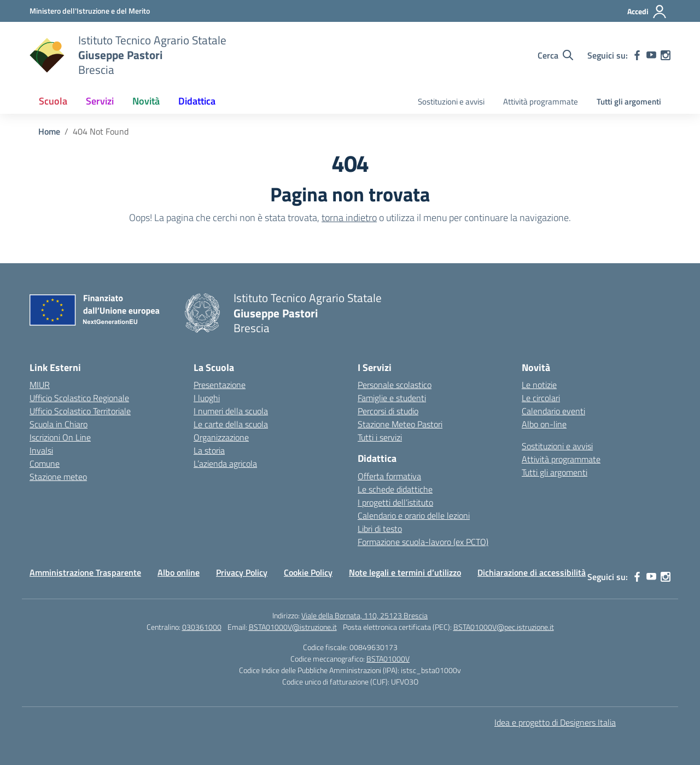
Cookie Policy (308, 572)
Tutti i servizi (380, 437)
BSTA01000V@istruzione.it (293, 627)
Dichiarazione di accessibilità (532, 572)
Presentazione (220, 385)
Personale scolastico (395, 385)
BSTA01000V (388, 659)
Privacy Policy (242, 572)
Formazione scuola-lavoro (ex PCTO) (423, 542)
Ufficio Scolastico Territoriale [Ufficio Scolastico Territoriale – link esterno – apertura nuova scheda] (80, 411)
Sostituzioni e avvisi (451, 102)
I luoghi (207, 398)
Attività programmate (541, 102)
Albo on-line (544, 424)
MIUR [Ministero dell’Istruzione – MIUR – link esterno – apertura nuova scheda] (40, 385)
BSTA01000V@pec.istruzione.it (504, 627)
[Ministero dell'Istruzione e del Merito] (90, 11)
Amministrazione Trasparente (85, 572)
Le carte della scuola (231, 424)
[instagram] (666, 55)
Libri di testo (380, 529)
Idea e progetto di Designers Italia (555, 722)
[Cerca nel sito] (555, 55)
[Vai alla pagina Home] (49, 131)
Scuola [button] (53, 101)
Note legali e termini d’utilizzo (405, 572)
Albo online (179, 572)
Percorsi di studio (388, 411)
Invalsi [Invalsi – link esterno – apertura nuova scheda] (41, 450)
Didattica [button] (197, 101)
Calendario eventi (553, 411)
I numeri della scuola (231, 411)
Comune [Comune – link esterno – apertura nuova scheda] (45, 463)
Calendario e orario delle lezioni (414, 515)
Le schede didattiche (395, 489)
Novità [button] (146, 101)
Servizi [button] (100, 101)
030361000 (202, 627)
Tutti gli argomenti (629, 102)
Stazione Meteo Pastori (400, 424)
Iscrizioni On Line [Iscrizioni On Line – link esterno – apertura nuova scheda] (60, 437)
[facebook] (637, 55)
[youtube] (651, 55)
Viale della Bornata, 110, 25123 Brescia (364, 615)
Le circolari (541, 398)
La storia (209, 450)
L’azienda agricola (225, 463)
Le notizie (539, 385)
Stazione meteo (58, 477)
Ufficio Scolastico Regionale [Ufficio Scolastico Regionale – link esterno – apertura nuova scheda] (79, 398)
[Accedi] (647, 11)
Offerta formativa (389, 476)
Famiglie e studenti (392, 398)
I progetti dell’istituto (395, 502)
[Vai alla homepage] (47, 55)
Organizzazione (221, 437)
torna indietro (349, 218)
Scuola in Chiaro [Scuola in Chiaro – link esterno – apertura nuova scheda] (59, 424)
